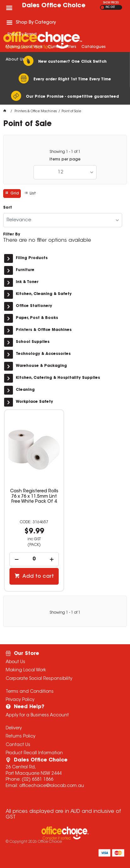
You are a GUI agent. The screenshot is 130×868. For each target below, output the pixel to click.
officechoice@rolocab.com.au (52, 786)
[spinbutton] (34, 559)
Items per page (65, 159)
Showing (65, 152)
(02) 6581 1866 (38, 780)
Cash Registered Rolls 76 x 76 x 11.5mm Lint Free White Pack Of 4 (34, 496)
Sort (8, 208)
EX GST (102, 7)
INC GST (110, 7)
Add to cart (38, 576)
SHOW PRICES (111, 3)
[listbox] (65, 172)
